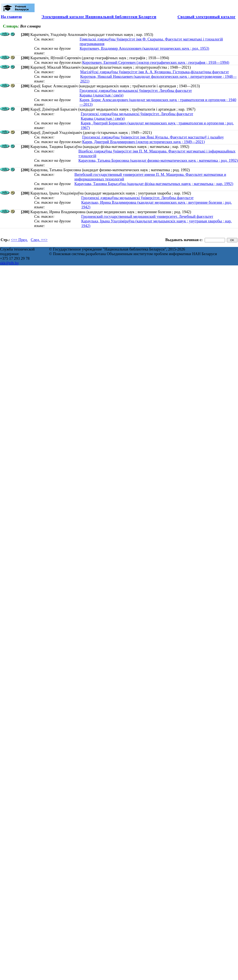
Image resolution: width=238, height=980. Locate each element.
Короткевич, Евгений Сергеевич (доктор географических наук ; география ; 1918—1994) (156, 62)
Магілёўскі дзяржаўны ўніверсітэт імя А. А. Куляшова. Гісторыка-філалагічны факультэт (155, 72)
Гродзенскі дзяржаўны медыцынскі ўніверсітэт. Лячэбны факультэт (136, 91)
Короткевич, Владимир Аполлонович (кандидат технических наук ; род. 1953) (144, 48)
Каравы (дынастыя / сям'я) (101, 95)
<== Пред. (19, 240)
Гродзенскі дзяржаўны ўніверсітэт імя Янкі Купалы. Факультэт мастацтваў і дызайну (153, 137)
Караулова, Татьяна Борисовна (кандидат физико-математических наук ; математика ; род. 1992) (158, 160)
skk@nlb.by (9, 263)
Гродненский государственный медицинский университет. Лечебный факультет (147, 216)
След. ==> (39, 240)
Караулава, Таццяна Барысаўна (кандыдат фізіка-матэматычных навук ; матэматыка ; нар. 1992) (154, 184)
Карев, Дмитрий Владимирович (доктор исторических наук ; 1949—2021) (143, 142)
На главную (11, 17)
